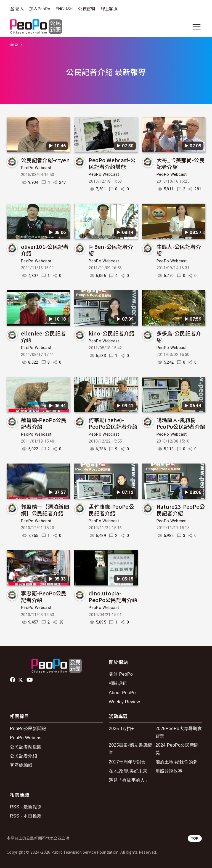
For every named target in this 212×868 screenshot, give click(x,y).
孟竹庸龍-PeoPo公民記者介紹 (111, 510)
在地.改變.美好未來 (128, 771)
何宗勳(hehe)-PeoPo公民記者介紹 (113, 423)
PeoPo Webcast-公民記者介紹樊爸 (112, 163)
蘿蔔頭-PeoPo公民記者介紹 (44, 423)
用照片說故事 (169, 771)
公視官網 (87, 9)
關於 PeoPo (121, 674)
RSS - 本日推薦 (26, 816)
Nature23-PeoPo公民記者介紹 (181, 510)
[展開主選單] (197, 27)
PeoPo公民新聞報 (28, 729)
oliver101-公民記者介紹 (45, 250)
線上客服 (109, 9)
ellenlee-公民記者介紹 (43, 336)
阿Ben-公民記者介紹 (111, 250)
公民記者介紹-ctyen (45, 160)
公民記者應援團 (26, 747)
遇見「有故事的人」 (129, 780)
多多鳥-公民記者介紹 (179, 336)
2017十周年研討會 (127, 762)
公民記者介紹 (23, 756)
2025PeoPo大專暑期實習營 (179, 732)
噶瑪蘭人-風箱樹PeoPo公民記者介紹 (181, 423)
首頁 (14, 45)
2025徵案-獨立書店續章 (130, 749)
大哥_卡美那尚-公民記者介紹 (181, 163)
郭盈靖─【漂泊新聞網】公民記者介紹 (45, 510)
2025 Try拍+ (121, 729)
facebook (13, 680)
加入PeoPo (40, 9)
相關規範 (118, 683)
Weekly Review (124, 702)
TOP (195, 838)
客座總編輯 (21, 765)
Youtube (30, 680)
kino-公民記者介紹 (112, 333)
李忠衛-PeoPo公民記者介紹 (44, 596)
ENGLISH (64, 9)
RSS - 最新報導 (26, 807)
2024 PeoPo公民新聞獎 (177, 749)
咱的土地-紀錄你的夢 (177, 762)
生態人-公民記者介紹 (179, 250)
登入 (19, 9)
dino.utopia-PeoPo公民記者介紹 (113, 596)
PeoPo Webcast (36, 168)
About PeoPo (122, 693)
